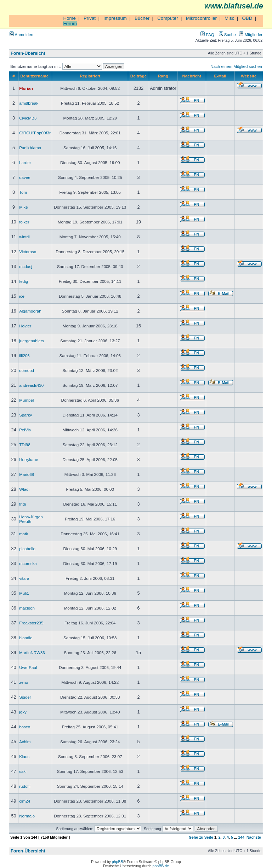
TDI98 (25, 445)
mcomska (28, 563)
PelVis (25, 430)
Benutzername (34, 76)
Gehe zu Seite (201, 837)
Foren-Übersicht (28, 53)
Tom (23, 192)
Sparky (25, 415)
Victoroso (28, 252)
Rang (163, 76)
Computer (168, 18)
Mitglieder (251, 34)
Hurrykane (29, 459)
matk (24, 534)
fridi (22, 504)
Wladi (24, 489)
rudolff (25, 786)
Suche (227, 34)
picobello (27, 549)
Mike (24, 207)
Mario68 (27, 474)
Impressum (115, 18)
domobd (27, 370)
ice (22, 296)
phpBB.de (161, 866)
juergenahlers (32, 341)
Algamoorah (30, 311)
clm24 (25, 801)
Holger (25, 326)
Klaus (24, 756)
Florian (26, 88)
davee (25, 177)
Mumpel (26, 400)
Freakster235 (31, 623)
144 (241, 837)
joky (23, 712)
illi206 (24, 356)
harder (25, 162)
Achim (25, 742)
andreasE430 (31, 385)
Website (249, 76)
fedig (24, 281)
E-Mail (220, 76)
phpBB (118, 862)
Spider (25, 697)
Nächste (254, 837)
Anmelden (21, 34)
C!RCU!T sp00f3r (35, 133)
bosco (25, 727)
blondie (26, 638)
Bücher (142, 18)
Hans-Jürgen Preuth (31, 519)
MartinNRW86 (32, 653)
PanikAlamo (30, 148)
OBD (247, 18)
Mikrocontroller (201, 18)
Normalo (27, 816)
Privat (90, 18)
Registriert (90, 76)
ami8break (29, 103)
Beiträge (138, 76)
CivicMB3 (28, 118)
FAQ (207, 34)
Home (69, 18)
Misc (229, 18)
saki (23, 771)
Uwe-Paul (28, 667)
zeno (24, 682)
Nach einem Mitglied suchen (236, 66)
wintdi (24, 237)
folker (24, 222)
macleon (27, 608)
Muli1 (24, 593)
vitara (24, 578)
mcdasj (26, 266)
